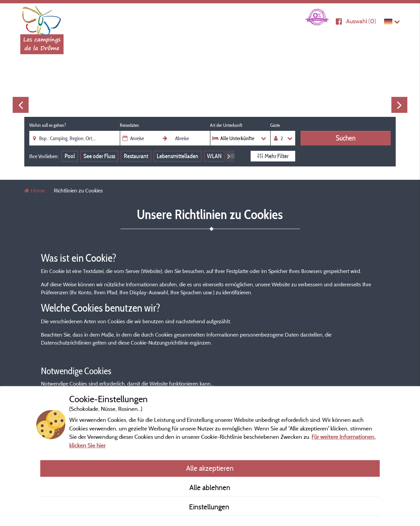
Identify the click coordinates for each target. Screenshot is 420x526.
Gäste (275, 125)
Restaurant (136, 156)
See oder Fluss (99, 156)
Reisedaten (129, 125)
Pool (70, 156)
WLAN (214, 156)
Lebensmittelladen (178, 156)
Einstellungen (210, 507)
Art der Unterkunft (226, 125)
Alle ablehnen (210, 487)
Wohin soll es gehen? (48, 125)
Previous (21, 105)
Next (399, 105)
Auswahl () (361, 21)
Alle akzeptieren (210, 468)
